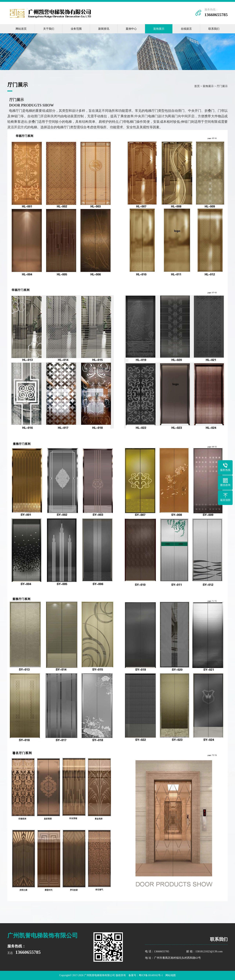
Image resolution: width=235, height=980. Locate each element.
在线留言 (186, 29)
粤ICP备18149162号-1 (151, 975)
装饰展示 (159, 29)
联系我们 (214, 29)
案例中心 (131, 29)
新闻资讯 (104, 29)
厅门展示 (222, 86)
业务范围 (76, 29)
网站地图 (171, 975)
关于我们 (49, 29)
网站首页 (21, 29)
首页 (197, 86)
